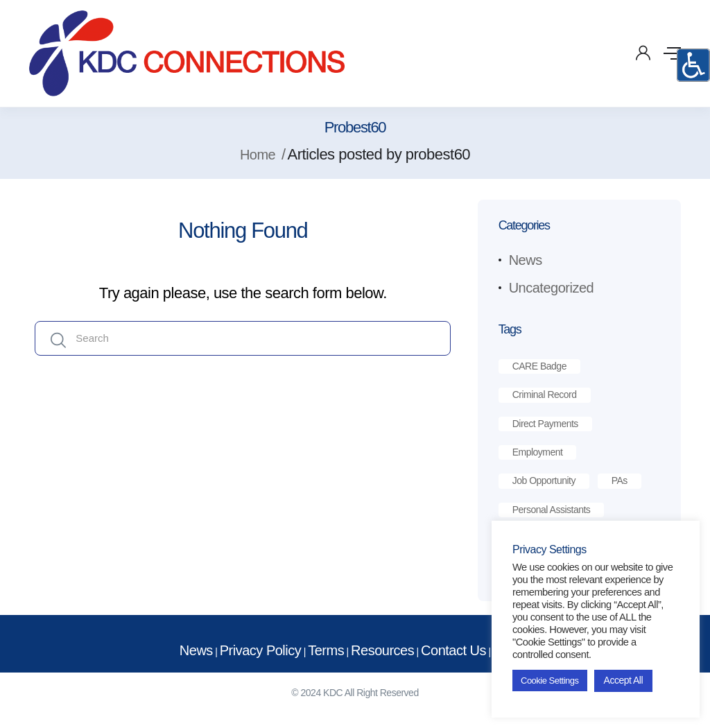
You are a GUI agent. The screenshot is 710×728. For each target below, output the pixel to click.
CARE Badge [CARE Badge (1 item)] (539, 366)
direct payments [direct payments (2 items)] (545, 424)
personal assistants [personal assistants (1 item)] (552, 510)
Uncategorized (551, 288)
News (526, 260)
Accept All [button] (623, 680)
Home (258, 155)
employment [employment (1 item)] (538, 452)
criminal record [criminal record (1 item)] (545, 395)
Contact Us (453, 650)
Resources (382, 650)
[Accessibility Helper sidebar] (693, 65)
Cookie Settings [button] (550, 681)
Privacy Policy (260, 650)
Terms (326, 650)
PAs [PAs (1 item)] (620, 480)
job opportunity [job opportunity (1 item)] (544, 480)
